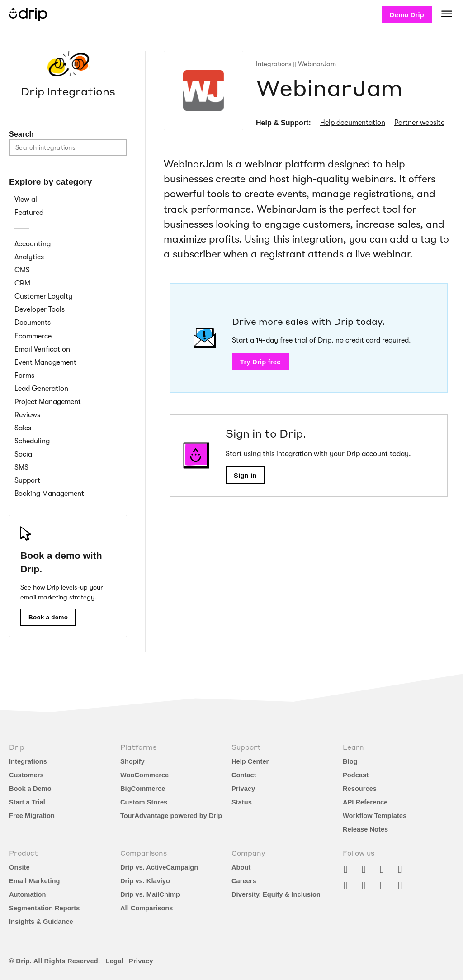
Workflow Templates (375, 816)
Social (24, 454)
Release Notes (365, 829)
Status (242, 802)
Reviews (27, 415)
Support (27, 480)
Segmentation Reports (44, 908)
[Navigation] (447, 14)
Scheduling (32, 441)
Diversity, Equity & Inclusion (276, 894)
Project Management (48, 402)
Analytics (29, 257)
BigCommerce (143, 789)
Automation (27, 894)
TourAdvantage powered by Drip (171, 816)
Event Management (45, 362)
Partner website (419, 123)
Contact (244, 775)
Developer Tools (40, 309)
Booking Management (49, 494)
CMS (22, 270)
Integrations (28, 761)
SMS (21, 467)
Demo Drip (407, 15)
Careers (244, 881)
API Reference (365, 802)
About (241, 867)
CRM (22, 283)
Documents (33, 323)
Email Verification (42, 349)
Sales (23, 428)
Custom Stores (144, 802)
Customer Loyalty (43, 296)
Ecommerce (33, 336)
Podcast (356, 775)
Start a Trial (27, 802)
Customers (26, 775)
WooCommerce (144, 775)
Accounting (33, 244)
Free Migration (32, 816)
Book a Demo (30, 789)
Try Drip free (260, 362)
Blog (350, 761)
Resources (360, 789)
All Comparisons (146, 908)
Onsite (19, 867)
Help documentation (353, 123)
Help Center (250, 761)
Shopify (132, 761)
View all (27, 200)
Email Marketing (34, 881)
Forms (24, 376)
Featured (29, 213)
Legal (114, 961)
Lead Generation (41, 389)
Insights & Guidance (41, 922)
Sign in (245, 476)
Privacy (243, 789)
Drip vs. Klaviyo (145, 881)
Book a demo (48, 617)
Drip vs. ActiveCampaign (159, 867)
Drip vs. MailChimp (150, 894)
